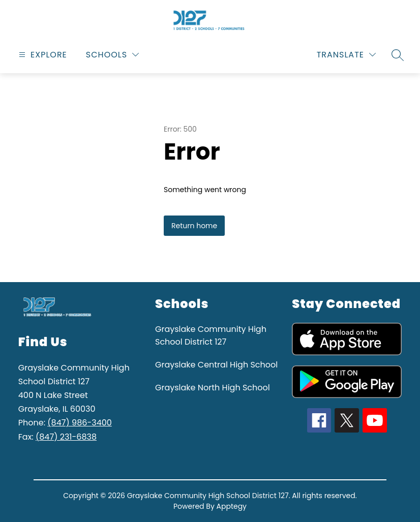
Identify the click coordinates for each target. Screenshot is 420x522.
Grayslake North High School (213, 388)
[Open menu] (42, 55)
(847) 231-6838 (66, 437)
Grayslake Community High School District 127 (211, 335)
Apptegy (232, 506)
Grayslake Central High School (216, 365)
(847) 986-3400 (79, 423)
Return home (194, 226)
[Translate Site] (346, 55)
